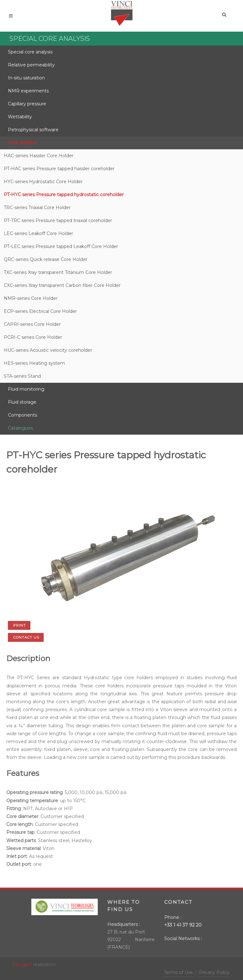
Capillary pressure (27, 104)
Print (20, 625)
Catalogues (20, 428)
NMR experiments (28, 91)
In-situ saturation (26, 78)
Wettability (20, 117)
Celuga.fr (22, 964)
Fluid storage (22, 402)
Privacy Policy (214, 972)
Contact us (26, 637)
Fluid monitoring (26, 389)
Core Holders (22, 143)
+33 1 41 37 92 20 (183, 925)
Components (22, 415)
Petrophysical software (33, 130)
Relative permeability (31, 65)
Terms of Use (178, 972)
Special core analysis (30, 52)
